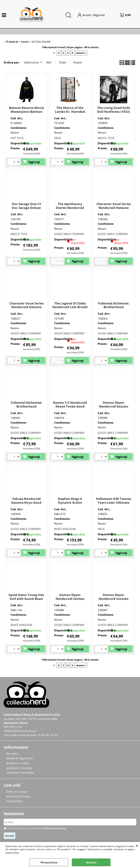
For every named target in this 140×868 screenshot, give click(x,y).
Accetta (91, 862)
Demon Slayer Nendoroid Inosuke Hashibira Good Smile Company (114, 600)
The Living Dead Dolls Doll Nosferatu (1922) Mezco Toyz (114, 111)
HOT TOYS (17, 138)
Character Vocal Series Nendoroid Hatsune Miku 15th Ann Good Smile (114, 210)
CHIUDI (137, 846)
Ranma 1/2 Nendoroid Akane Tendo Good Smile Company (70, 406)
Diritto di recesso (17, 792)
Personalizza (49, 862)
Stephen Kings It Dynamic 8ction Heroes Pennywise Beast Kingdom (70, 504)
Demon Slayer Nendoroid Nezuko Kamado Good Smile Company (114, 408)
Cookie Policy (12, 852)
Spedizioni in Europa (19, 768)
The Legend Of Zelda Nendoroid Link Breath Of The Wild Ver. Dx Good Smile (70, 309)
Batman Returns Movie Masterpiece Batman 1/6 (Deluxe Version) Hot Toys (26, 113)
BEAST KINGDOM (65, 529)
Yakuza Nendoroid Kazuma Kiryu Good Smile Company (26, 502)
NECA (58, 138)
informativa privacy (55, 829)
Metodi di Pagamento (19, 759)
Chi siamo (12, 754)
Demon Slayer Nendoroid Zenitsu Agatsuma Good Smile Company (70, 600)
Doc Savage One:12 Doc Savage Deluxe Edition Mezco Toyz (26, 208)
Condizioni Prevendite (20, 773)
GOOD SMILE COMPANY (69, 234)
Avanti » (81, 53)
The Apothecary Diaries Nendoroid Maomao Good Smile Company (70, 210)
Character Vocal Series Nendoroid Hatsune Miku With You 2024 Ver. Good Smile (26, 309)
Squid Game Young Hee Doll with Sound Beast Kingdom (26, 599)
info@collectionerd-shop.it (20, 731)
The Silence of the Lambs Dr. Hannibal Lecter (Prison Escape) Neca (70, 113)
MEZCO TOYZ (106, 138)
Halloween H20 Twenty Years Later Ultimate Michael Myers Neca (114, 502)
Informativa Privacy (18, 797)
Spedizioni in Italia (17, 763)
